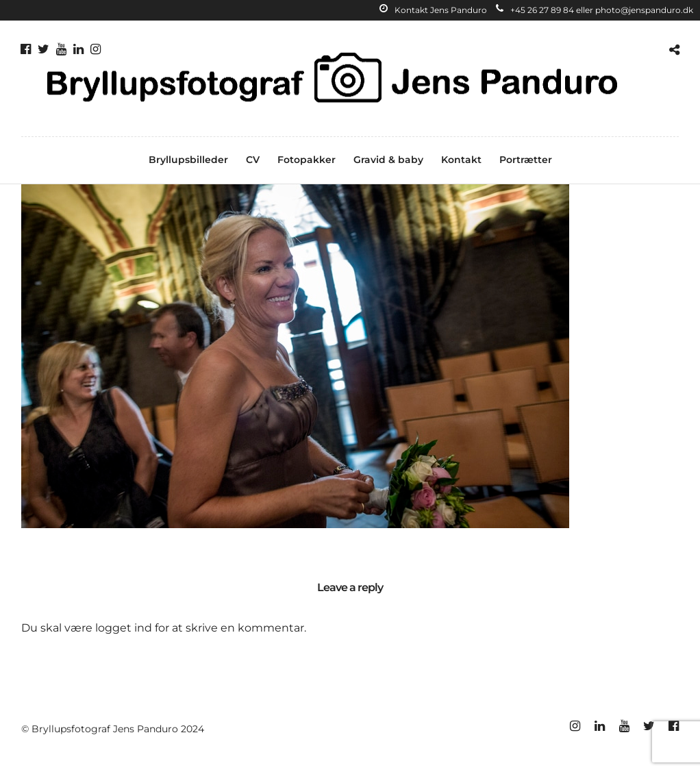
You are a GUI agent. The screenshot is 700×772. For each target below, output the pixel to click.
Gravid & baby (388, 160)
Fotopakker (307, 160)
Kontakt (461, 160)
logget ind (124, 628)
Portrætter (526, 160)
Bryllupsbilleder (188, 160)
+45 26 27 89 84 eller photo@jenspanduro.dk (595, 10)
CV (253, 160)
